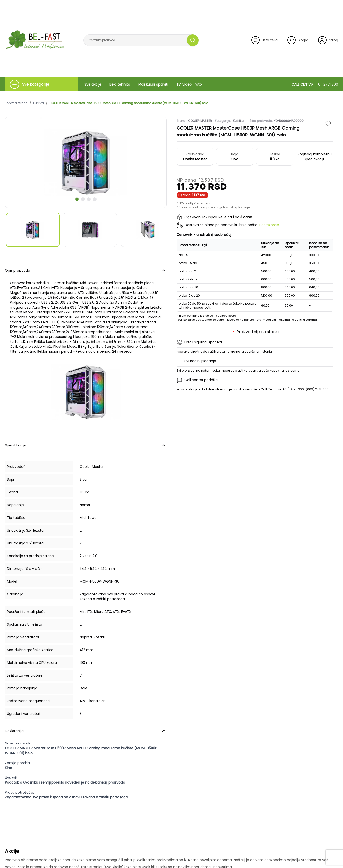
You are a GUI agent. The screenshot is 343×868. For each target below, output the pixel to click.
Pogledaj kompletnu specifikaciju (315, 157)
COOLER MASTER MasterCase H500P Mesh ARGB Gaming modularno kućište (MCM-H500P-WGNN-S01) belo (129, 103)
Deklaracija (86, 731)
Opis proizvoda (86, 270)
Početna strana (16, 103)
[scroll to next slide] (77, 199)
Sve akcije (93, 84)
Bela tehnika (120, 84)
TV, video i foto (189, 84)
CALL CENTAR (315, 84)
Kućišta (38, 103)
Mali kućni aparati (153, 84)
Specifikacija (86, 445)
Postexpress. (270, 225)
